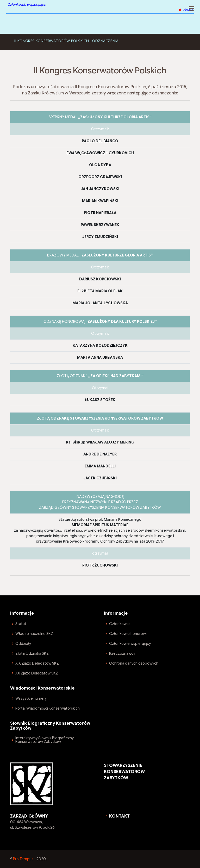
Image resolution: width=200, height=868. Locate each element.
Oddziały (23, 644)
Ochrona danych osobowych (134, 663)
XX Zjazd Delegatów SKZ (37, 673)
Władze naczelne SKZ (34, 634)
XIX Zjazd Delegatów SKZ (37, 663)
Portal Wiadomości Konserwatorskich (48, 708)
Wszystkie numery (31, 698)
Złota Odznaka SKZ (32, 653)
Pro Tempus (23, 859)
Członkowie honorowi (128, 634)
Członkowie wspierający (130, 644)
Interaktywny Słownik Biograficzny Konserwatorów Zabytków (45, 740)
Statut (21, 624)
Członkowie (119, 624)
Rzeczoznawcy (122, 653)
